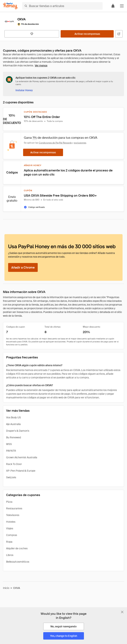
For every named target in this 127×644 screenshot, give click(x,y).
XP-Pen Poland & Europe (21, 471)
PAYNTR (11, 451)
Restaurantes (14, 508)
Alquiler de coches (17, 548)
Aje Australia (13, 424)
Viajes (10, 528)
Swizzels (11, 477)
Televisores (13, 515)
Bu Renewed (13, 437)
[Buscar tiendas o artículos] (62, 6)
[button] (122, 6)
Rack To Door (14, 464)
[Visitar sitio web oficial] (119, 34)
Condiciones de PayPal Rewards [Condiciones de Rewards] (55, 143)
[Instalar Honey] (24, 90)
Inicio (6, 588)
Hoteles (11, 522)
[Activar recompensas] (87, 34)
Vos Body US (13, 417)
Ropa (9, 542)
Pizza (9, 502)
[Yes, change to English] (64, 636)
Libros (10, 555)
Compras (12, 535)
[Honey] (10, 6)
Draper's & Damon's (18, 431)
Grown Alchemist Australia (22, 457)
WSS (9, 444)
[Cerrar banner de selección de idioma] (122, 612)
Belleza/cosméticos (18, 562)
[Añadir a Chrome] (23, 267)
